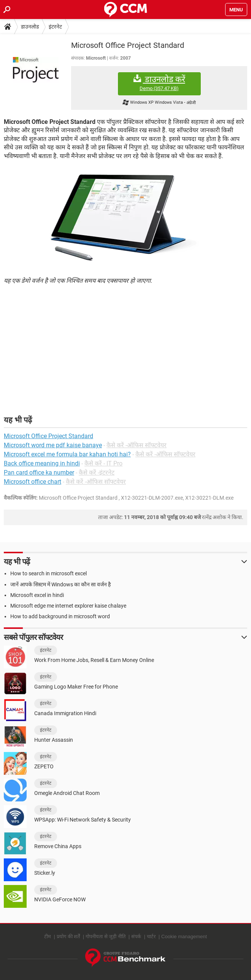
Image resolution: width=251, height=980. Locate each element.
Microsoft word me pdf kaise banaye (53, 445)
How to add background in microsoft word (60, 616)
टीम (48, 936)
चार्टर (151, 936)
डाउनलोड (30, 27)
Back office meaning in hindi (42, 463)
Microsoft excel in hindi (37, 595)
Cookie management (184, 936)
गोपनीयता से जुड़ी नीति (106, 936)
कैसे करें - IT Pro (103, 463)
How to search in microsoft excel (48, 573)
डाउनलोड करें (159, 83)
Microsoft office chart (33, 482)
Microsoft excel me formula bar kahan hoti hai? (67, 454)
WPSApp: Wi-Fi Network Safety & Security (83, 820)
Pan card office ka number (39, 473)
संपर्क (136, 936)
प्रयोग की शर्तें (68, 936)
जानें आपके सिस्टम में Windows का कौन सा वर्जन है (60, 584)
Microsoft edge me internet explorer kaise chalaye (68, 606)
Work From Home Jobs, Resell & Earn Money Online (94, 660)
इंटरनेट (55, 27)
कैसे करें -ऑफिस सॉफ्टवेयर (137, 445)
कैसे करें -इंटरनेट (97, 473)
